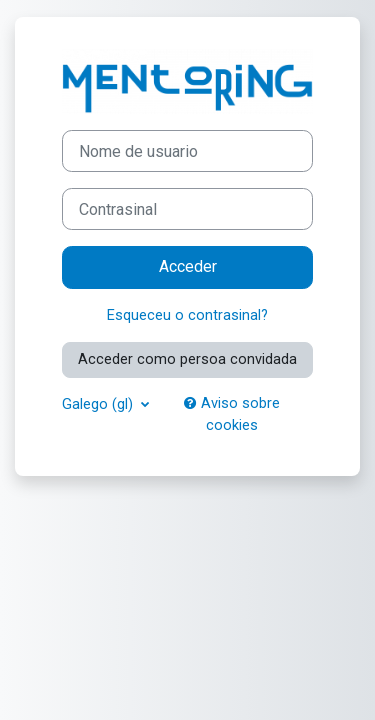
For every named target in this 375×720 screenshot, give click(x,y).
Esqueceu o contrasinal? (187, 315)
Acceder (188, 266)
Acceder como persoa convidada (187, 359)
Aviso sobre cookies (232, 414)
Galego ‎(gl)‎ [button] (99, 404)
